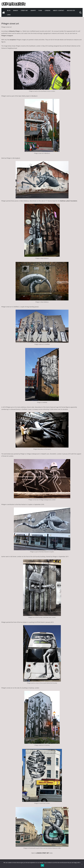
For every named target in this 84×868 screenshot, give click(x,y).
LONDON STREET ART (43, 853)
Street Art (24, 10)
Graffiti (33, 10)
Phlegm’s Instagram (7, 36)
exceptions (13, 40)
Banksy (16, 10)
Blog (9, 10)
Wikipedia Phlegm (14, 31)
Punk (40, 10)
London (48, 10)
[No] (82, 864)
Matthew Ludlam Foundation (69, 201)
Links (9, 15)
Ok (42, 865)
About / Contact (59, 10)
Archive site (71, 10)
